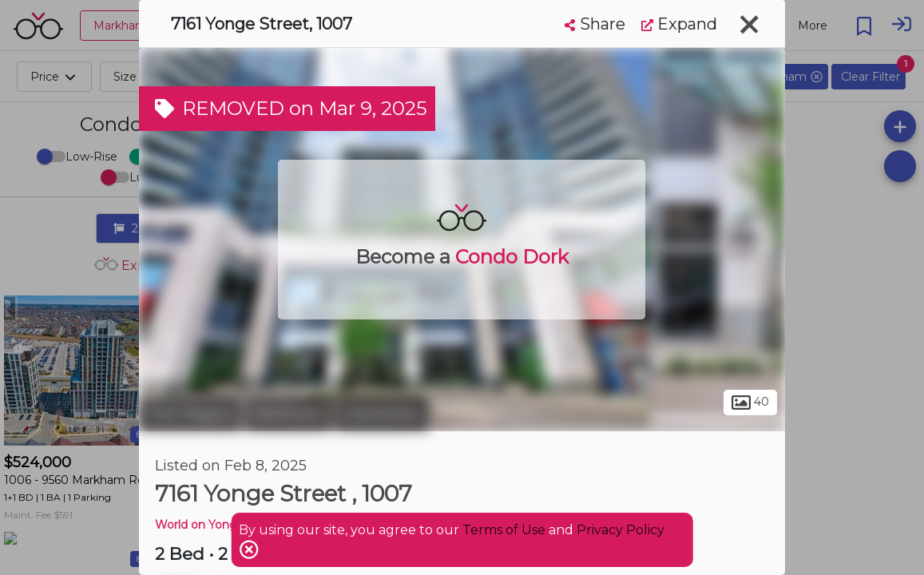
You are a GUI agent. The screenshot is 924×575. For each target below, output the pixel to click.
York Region (190, 414)
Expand (679, 24)
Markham (288, 414)
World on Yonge (200, 525)
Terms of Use (504, 530)
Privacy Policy (621, 530)
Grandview (382, 414)
